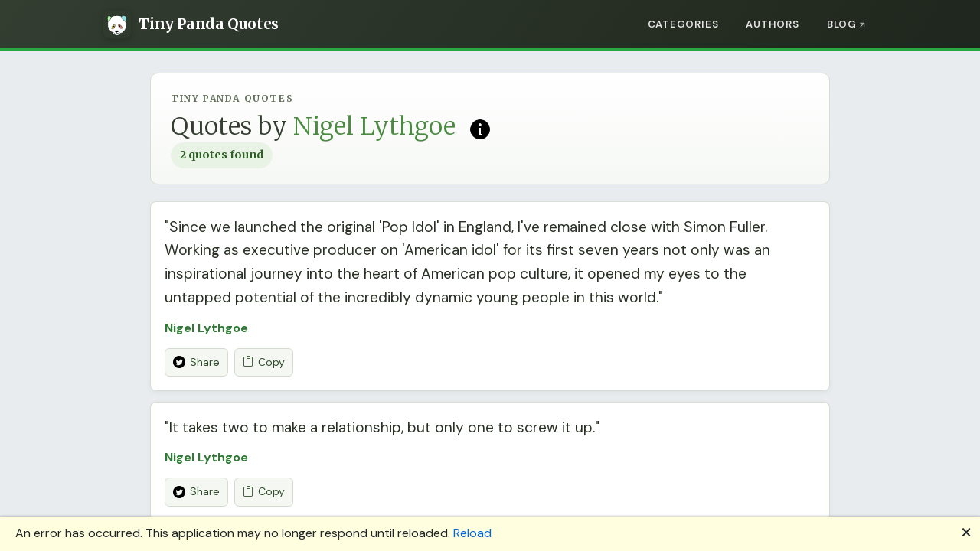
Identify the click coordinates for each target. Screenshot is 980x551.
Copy (264, 362)
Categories (683, 24)
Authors (772, 24)
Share (196, 362)
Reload (472, 533)
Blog (842, 24)
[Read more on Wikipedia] (480, 128)
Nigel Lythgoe (206, 328)
